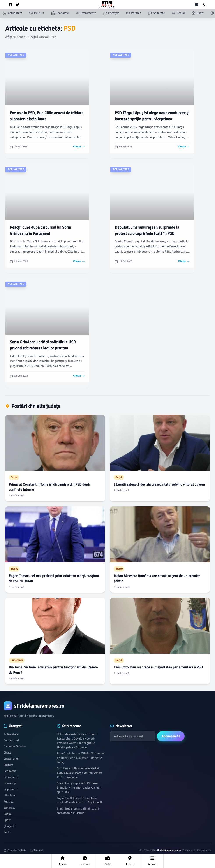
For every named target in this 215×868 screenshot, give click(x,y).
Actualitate (11, 734)
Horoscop (10, 783)
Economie (10, 771)
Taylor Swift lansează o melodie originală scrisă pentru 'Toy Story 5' (80, 800)
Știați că (9, 826)
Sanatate (9, 808)
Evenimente (11, 777)
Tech (7, 832)
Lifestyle (9, 795)
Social (8, 814)
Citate (7, 753)
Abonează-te (171, 736)
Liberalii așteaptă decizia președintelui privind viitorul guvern (159, 484)
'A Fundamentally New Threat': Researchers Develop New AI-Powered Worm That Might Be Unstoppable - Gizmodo (77, 741)
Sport (7, 820)
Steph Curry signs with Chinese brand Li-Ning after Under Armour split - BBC (79, 788)
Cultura (8, 765)
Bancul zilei (11, 740)
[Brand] (107, 706)
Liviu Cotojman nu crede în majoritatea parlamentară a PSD (158, 667)
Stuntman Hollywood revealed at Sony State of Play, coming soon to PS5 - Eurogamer (79, 773)
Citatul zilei (11, 759)
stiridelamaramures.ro (169, 850)
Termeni (36, 850)
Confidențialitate (15, 850)
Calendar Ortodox (15, 746)
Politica (9, 802)
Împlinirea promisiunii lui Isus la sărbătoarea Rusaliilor (78, 811)
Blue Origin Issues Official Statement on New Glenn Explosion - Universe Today (81, 758)
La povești (10, 789)
